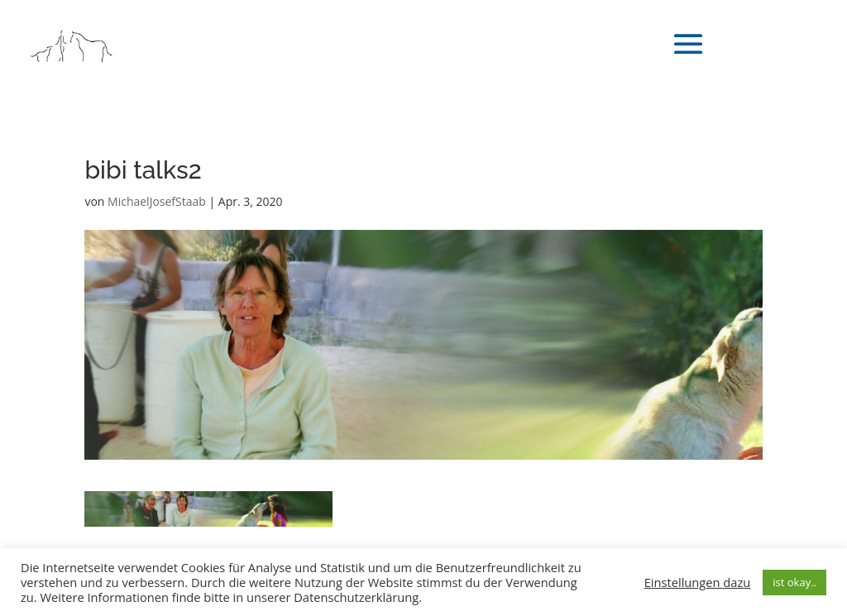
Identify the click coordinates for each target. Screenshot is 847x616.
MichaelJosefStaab (157, 201)
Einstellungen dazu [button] (698, 582)
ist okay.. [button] (794, 582)
